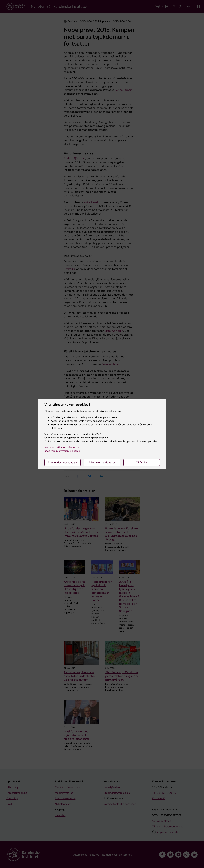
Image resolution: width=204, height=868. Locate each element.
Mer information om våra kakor (62, 447)
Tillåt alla (142, 463)
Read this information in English (62, 451)
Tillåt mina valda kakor (102, 463)
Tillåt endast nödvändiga (62, 463)
